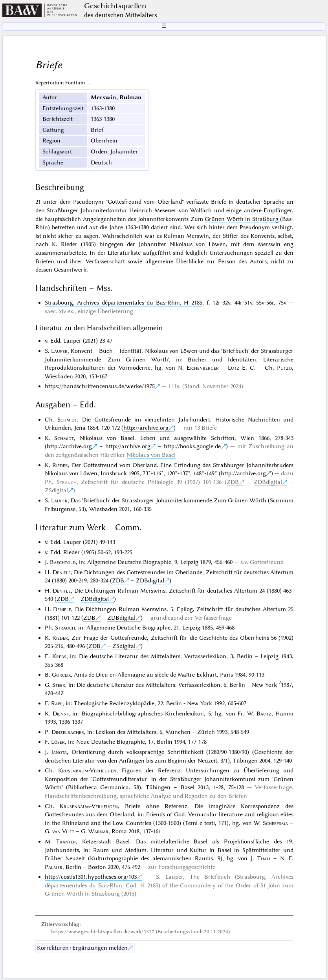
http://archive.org (146, 428)
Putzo (284, 368)
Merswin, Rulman (116, 97)
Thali (264, 858)
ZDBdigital (268, 482)
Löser (58, 742)
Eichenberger (203, 368)
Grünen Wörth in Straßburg (242, 219)
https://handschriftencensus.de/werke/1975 (100, 386)
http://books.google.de (192, 446)
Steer (59, 685)
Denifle (62, 572)
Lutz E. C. (242, 368)
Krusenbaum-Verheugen (87, 770)
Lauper (59, 351)
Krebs (59, 656)
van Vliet (63, 831)
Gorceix (61, 675)
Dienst (60, 714)
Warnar (98, 831)
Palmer (54, 867)
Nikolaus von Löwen (198, 244)
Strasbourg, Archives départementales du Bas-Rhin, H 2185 (124, 303)
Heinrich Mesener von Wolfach (170, 210)
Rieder (60, 465)
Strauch (67, 482)
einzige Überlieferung (105, 311)
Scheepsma (275, 823)
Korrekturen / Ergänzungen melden (82, 948)
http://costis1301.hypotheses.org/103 (91, 877)
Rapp (57, 703)
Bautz (264, 714)
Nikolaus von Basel (151, 455)
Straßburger (62, 210)
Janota (59, 752)
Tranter (66, 841)
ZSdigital (56, 490)
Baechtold (63, 562)
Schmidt (67, 420)
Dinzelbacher (68, 732)
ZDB (233, 482)
